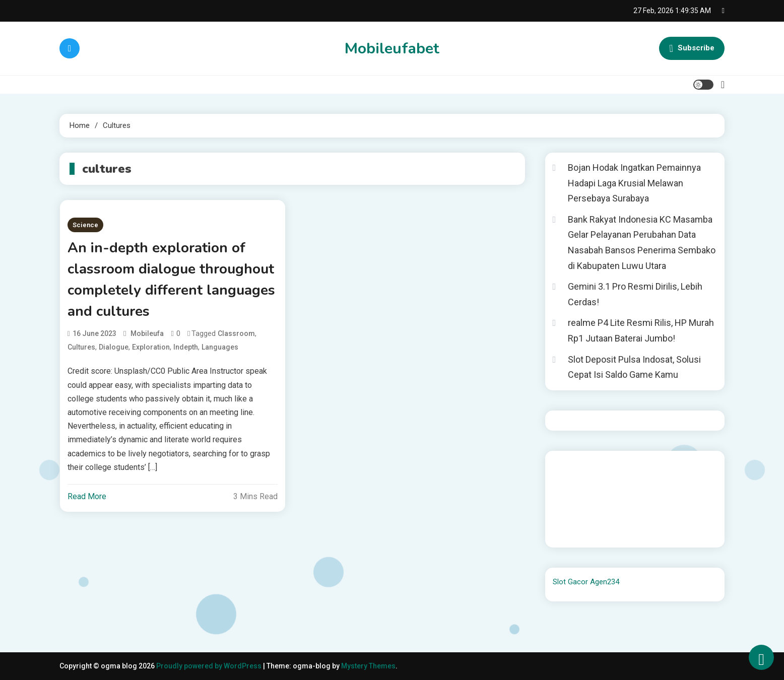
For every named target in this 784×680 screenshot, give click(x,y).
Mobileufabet (392, 49)
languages (220, 347)
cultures (81, 347)
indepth (186, 347)
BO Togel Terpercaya (638, 465)
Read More (87, 496)
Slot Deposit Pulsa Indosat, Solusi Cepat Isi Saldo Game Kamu (634, 367)
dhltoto (565, 465)
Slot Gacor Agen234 (586, 582)
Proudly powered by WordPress (210, 666)
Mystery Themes (368, 666)
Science (85, 225)
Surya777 (568, 533)
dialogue (114, 347)
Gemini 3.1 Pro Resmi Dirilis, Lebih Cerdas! (635, 294)
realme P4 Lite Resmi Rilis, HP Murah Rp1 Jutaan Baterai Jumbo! (641, 330)
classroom (236, 333)
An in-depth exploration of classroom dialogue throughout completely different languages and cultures (171, 280)
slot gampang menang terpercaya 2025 (637, 492)
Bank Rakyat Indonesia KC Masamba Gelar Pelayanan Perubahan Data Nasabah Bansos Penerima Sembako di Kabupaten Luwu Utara (642, 243)
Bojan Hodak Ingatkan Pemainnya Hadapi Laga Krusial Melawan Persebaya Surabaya (634, 183)
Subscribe (692, 48)
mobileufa (147, 333)
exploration (151, 347)
